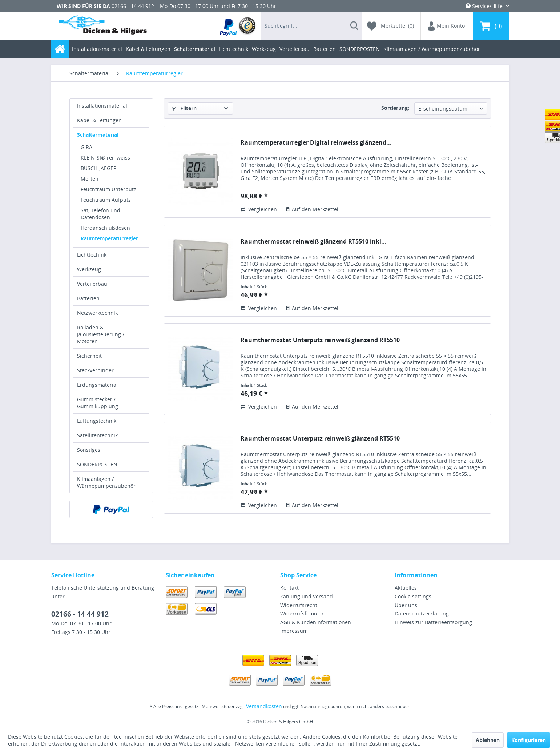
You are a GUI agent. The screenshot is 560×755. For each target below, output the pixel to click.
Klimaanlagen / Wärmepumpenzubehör (106, 482)
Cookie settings (413, 596)
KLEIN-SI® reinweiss (105, 158)
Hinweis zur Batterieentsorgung (433, 622)
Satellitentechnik (97, 435)
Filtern (184, 108)
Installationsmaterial (102, 106)
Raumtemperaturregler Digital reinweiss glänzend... (316, 143)
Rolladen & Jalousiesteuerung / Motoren (101, 334)
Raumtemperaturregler (109, 238)
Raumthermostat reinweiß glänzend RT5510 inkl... (314, 242)
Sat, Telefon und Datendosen (100, 214)
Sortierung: (395, 108)
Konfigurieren (529, 740)
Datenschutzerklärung (422, 613)
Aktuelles (406, 588)
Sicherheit (89, 356)
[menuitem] (238, 26)
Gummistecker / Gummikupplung (98, 403)
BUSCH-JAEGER (99, 168)
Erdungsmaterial (97, 385)
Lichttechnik (92, 255)
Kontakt (289, 588)
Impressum (294, 631)
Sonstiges (89, 450)
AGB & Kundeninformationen (316, 622)
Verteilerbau (92, 284)
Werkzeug (89, 269)
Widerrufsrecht (299, 605)
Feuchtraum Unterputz (108, 189)
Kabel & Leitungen (99, 120)
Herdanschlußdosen (105, 228)
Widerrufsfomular (302, 613)
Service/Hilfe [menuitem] (485, 6)
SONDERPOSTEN (97, 464)
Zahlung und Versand (307, 596)
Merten (90, 179)
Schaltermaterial (98, 135)
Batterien (88, 298)
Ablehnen (488, 740)
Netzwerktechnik (97, 313)
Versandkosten (264, 706)
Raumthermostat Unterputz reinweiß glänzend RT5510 (320, 340)
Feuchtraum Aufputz (106, 200)
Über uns (406, 605)
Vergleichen (259, 209)
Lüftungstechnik (97, 421)
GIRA (86, 147)
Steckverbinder (95, 370)
